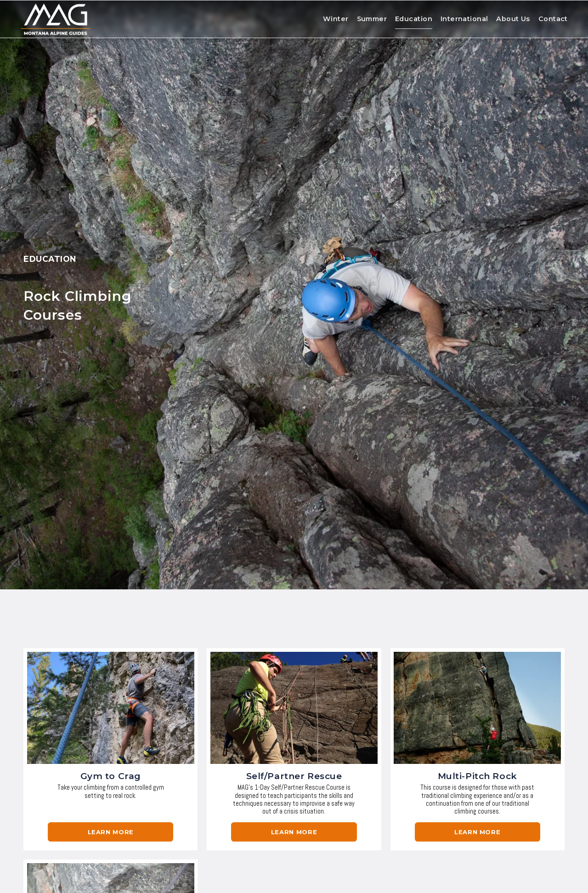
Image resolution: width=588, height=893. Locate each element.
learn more (294, 832)
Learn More (111, 832)
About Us (510, 20)
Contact (550, 20)
